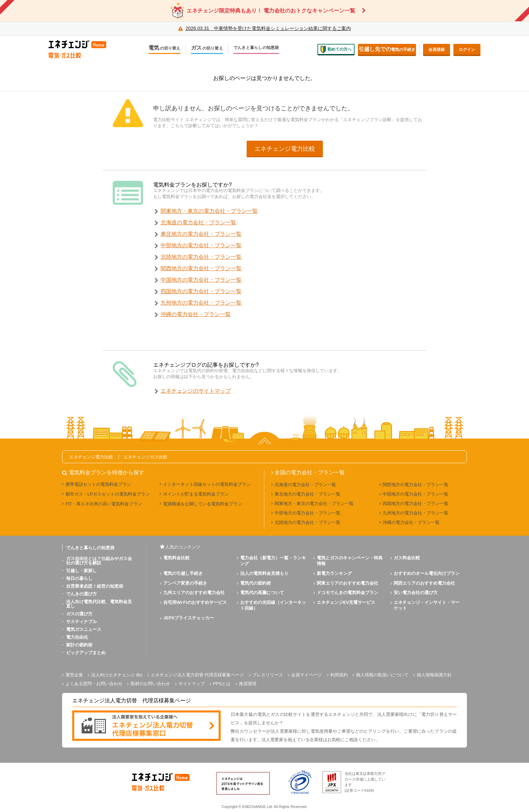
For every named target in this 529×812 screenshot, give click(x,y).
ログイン (467, 50)
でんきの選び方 (81, 594)
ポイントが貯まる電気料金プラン (196, 494)
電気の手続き (387, 49)
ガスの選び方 (79, 614)
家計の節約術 (79, 645)
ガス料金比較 (407, 558)
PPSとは (222, 684)
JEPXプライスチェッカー (189, 618)
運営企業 (74, 675)
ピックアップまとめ (86, 653)
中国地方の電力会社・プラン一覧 (201, 280)
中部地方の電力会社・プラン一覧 (201, 245)
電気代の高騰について (262, 593)
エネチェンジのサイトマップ (196, 391)
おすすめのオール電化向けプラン (427, 573)
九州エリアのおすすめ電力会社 (194, 593)
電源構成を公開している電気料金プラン (202, 504)
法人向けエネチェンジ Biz (117, 675)
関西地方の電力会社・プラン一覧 (201, 268)
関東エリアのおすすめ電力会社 (347, 583)
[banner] (146, 726)
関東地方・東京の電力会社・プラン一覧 (209, 211)
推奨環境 (248, 684)
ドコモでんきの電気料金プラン (347, 593)
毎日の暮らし (79, 578)
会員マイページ (307, 675)
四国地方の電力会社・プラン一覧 (201, 291)
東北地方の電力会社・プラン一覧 (201, 234)
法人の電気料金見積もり (264, 573)
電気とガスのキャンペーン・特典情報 (350, 561)
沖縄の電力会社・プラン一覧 (196, 314)
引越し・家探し (81, 571)
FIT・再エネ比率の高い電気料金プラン (104, 504)
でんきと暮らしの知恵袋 (256, 48)
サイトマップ (192, 684)
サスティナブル (81, 622)
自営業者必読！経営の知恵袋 (95, 586)
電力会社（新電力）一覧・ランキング (273, 561)
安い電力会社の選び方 (416, 593)
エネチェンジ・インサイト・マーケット (427, 605)
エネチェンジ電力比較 (285, 149)
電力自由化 (77, 637)
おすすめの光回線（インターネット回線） (273, 605)
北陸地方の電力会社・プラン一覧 (201, 257)
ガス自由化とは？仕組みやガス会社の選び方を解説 (99, 561)
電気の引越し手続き (183, 573)
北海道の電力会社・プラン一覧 (198, 222)
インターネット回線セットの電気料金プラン (207, 484)
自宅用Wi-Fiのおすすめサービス (195, 602)
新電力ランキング (334, 573)
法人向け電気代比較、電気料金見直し (99, 604)
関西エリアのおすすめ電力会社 (424, 583)
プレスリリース (268, 675)
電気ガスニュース (84, 629)
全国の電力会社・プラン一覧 (310, 473)
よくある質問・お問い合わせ (94, 684)
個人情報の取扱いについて (382, 675)
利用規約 (339, 675)
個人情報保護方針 (434, 675)
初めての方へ (336, 49)
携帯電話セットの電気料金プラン (98, 484)
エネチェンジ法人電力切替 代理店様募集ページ (198, 675)
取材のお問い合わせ (150, 684)
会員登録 (437, 50)
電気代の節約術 (256, 583)
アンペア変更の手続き (185, 583)
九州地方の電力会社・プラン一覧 (201, 303)
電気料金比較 (176, 558)
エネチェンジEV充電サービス (346, 602)
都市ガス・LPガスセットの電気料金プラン (108, 494)
